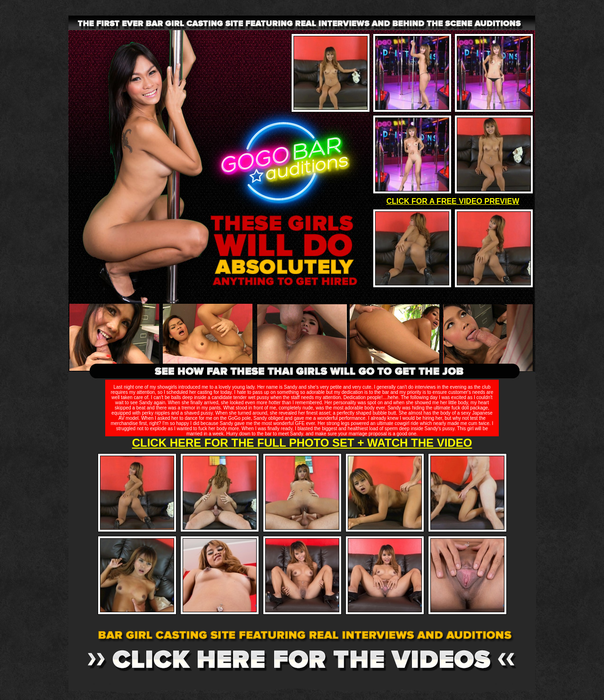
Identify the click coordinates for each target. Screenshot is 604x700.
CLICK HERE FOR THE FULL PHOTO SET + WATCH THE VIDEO (302, 443)
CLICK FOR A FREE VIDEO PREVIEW (453, 201)
